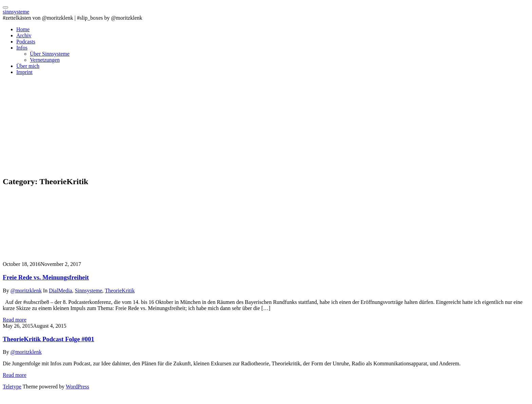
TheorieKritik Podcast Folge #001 (49, 339)
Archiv (24, 35)
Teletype (12, 387)
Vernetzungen (45, 60)
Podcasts (26, 42)
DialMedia (60, 291)
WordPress (78, 387)
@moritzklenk (26, 291)
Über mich (28, 66)
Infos (22, 48)
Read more (15, 320)
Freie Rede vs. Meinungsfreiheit (46, 277)
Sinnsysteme (88, 291)
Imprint (24, 72)
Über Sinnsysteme (50, 54)
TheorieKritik (120, 291)
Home (23, 29)
